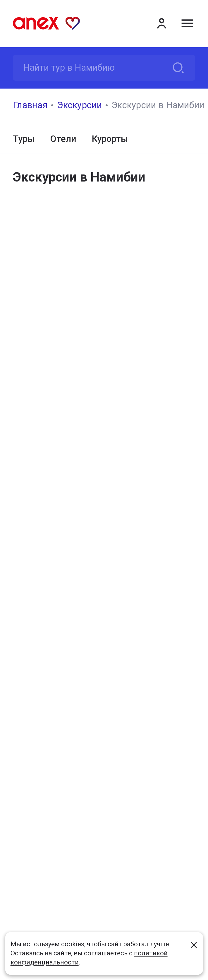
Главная (30, 105)
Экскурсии (79, 105)
